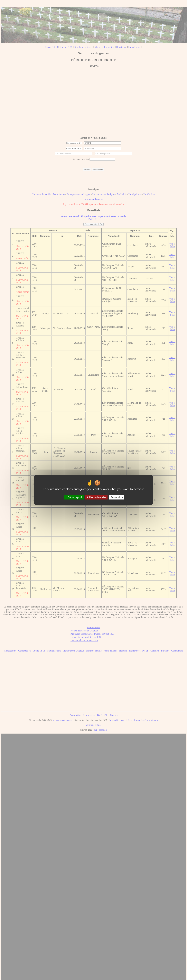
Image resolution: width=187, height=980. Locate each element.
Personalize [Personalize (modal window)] (117, 497)
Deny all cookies (96, 497)
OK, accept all (74, 497)
